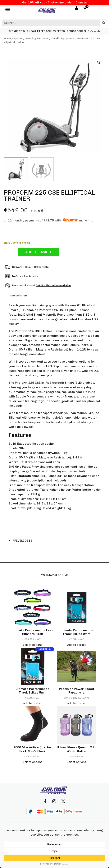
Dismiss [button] (81, 2)
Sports (18, 38)
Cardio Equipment (63, 38)
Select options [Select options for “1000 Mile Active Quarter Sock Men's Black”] (33, 762)
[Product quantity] (9, 252)
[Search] (104, 23)
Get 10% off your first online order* (48, 2)
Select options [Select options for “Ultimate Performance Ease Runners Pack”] (33, 645)
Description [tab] (19, 296)
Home (7, 38)
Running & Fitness (37, 38)
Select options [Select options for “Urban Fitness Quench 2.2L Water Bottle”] (76, 762)
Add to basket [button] (77, 645)
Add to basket (39, 252)
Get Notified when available (53, 285)
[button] (8, 10)
